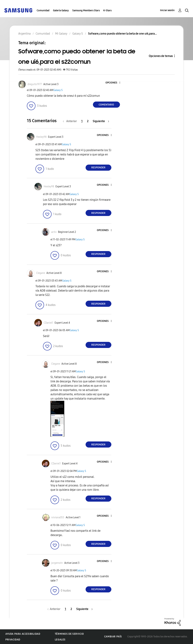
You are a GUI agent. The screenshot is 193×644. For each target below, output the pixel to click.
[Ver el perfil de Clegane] (41, 273)
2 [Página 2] (88, 121)
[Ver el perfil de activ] (54, 232)
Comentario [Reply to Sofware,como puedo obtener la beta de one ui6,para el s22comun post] (106, 105)
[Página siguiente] (101, 121)
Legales (60, 640)
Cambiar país (113, 637)
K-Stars (107, 10)
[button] (114, 83)
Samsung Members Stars (86, 10)
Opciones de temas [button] (161, 56)
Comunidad (43, 10)
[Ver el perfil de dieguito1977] (35, 84)
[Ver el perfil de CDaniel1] (48, 323)
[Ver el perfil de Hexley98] (41, 137)
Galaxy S (58, 90)
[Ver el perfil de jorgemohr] (57, 563)
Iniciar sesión (167, 10)
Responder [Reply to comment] (98, 168)
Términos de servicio (69, 634)
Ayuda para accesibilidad (23, 634)
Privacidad (13, 640)
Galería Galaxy (61, 10)
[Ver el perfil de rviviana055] (58, 517)
